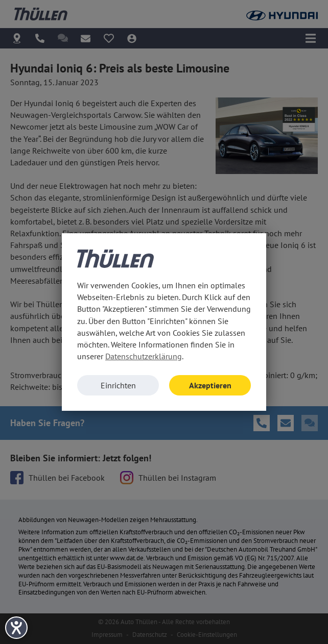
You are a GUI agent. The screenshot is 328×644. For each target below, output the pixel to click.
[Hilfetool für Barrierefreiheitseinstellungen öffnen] (16, 628)
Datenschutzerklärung (144, 356)
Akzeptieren (210, 385)
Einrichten (118, 385)
